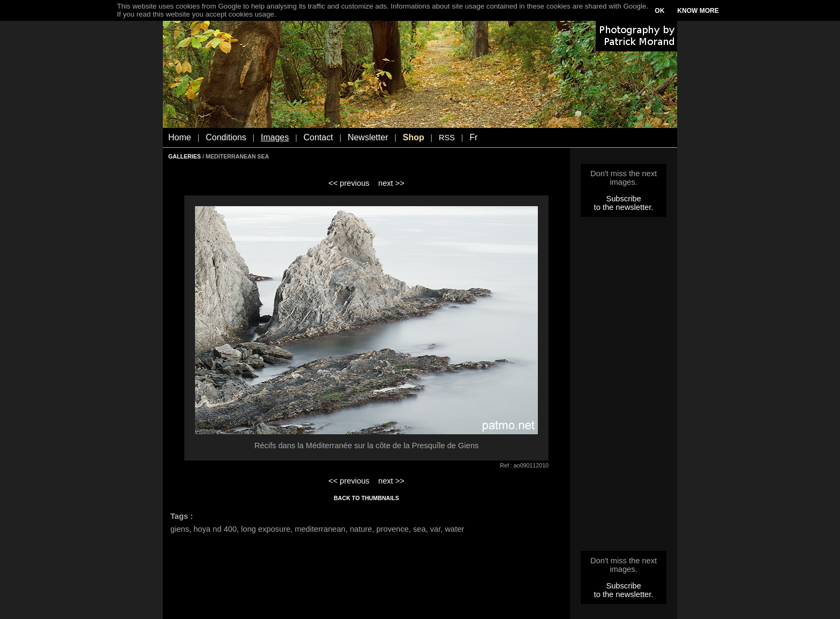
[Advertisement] (624, 387)
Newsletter (368, 137)
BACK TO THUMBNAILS (366, 498)
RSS (447, 138)
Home (180, 137)
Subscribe (623, 199)
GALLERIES (185, 156)
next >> (391, 183)
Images (275, 137)
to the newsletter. (624, 207)
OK (659, 11)
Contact (318, 137)
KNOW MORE (698, 11)
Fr (473, 137)
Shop (414, 137)
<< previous (349, 183)
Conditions (226, 137)
